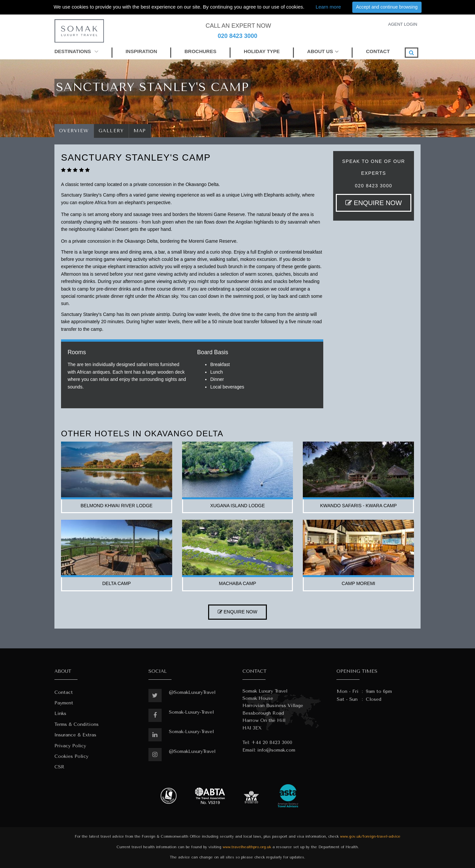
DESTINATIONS (76, 51)
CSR (59, 767)
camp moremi (359, 583)
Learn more (328, 7)
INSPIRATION (142, 51)
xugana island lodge (237, 506)
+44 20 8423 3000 (272, 743)
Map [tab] (140, 131)
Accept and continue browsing (387, 7)
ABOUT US (320, 51)
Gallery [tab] (111, 131)
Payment (64, 703)
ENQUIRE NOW (374, 203)
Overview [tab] (74, 131)
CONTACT (378, 51)
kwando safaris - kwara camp (359, 506)
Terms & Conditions (77, 724)
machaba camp (238, 583)
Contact (64, 692)
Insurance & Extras (75, 735)
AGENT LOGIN (403, 24)
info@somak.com (276, 750)
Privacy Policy (70, 746)
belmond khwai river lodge (116, 506)
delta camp (117, 583)
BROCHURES (200, 51)
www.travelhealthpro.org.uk (247, 847)
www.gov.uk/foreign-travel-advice (370, 837)
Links (60, 713)
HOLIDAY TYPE (262, 51)
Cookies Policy (71, 756)
